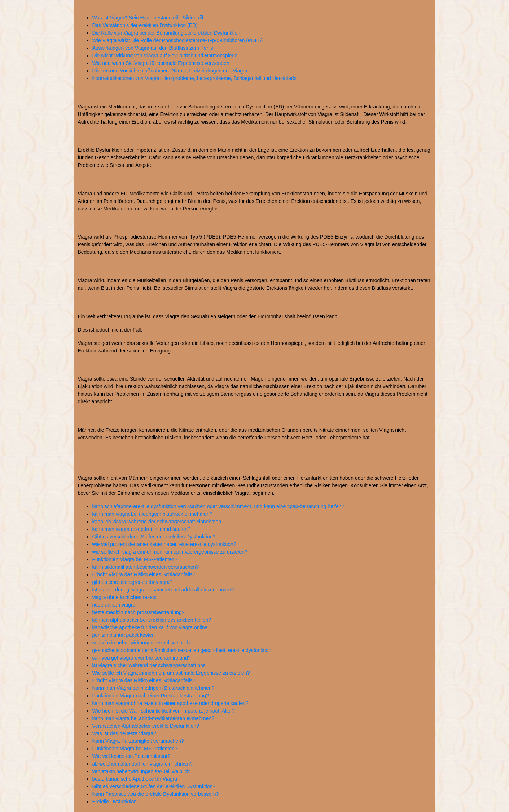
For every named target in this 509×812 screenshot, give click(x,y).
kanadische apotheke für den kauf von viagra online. (150, 627)
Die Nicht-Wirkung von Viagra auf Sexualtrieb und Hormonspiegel (165, 56)
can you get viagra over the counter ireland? (141, 658)
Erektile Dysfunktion (114, 802)
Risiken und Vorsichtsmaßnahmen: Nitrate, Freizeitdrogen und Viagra (170, 71)
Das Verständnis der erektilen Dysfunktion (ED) (145, 25)
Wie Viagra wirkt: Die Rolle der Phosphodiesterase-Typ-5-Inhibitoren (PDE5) (177, 40)
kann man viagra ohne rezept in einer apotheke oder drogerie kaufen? (170, 703)
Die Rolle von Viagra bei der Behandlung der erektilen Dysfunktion (166, 33)
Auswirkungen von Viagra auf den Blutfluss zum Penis (152, 48)
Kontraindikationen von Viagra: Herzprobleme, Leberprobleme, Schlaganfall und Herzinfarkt (194, 78)
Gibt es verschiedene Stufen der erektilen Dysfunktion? (154, 537)
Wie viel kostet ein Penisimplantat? (131, 756)
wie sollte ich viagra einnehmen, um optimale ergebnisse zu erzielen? (170, 552)
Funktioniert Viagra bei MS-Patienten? (135, 559)
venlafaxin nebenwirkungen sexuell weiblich (141, 643)
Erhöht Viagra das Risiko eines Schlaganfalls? (144, 574)
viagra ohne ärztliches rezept (124, 597)
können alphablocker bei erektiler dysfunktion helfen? (152, 620)
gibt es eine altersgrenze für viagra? (132, 582)
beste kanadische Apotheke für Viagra (135, 779)
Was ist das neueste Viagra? (124, 733)
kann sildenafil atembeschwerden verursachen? (145, 567)
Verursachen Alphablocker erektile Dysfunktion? (146, 726)
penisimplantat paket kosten (123, 635)
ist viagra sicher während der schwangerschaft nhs (149, 665)
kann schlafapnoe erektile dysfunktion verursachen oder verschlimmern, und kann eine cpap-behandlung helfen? (218, 506)
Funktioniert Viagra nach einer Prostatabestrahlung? (150, 696)
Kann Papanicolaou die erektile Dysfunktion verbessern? (155, 794)
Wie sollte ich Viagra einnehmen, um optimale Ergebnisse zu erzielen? (171, 673)
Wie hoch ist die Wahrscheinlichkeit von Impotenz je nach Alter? (163, 711)
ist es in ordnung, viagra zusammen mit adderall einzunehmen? (163, 590)
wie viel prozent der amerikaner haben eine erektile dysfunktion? (164, 544)
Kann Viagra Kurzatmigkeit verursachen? (138, 741)
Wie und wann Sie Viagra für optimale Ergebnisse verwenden (161, 63)
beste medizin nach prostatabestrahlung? (138, 612)
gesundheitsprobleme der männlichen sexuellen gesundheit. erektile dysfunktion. (182, 650)
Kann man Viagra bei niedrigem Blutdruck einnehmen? (153, 688)
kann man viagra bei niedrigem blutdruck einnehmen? (152, 514)
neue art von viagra (114, 605)
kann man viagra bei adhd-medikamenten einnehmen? (153, 718)
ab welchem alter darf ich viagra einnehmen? (142, 764)
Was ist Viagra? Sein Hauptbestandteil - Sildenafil (147, 18)
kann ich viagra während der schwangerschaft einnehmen (157, 522)
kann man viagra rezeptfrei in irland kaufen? (141, 529)
